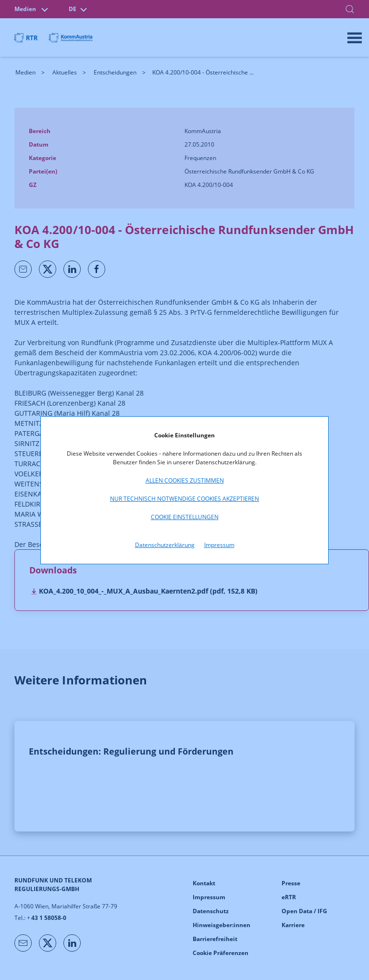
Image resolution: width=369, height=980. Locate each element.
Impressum (219, 545)
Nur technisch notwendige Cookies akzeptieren (184, 499)
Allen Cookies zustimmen (185, 480)
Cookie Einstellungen (185, 517)
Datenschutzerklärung (165, 545)
